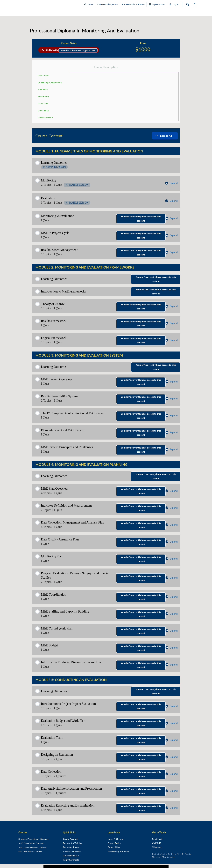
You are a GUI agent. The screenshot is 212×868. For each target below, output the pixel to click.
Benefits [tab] (43, 90)
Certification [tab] (45, 118)
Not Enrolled (49, 50)
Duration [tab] (43, 104)
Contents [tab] (43, 111)
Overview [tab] (43, 75)
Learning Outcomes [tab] (50, 82)
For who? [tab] (43, 97)
